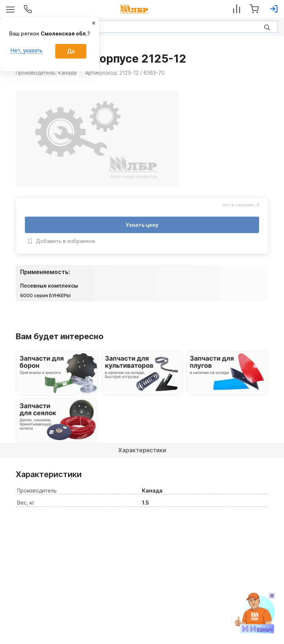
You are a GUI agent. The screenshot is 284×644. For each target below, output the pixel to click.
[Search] (142, 27)
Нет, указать (27, 50)
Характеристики (142, 450)
